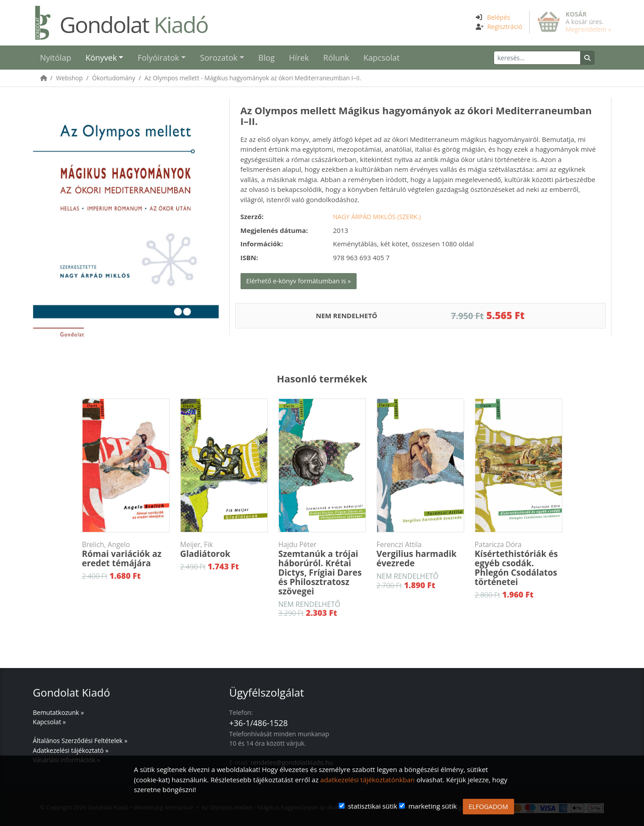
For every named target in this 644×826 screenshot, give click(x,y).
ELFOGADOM (488, 807)
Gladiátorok (224, 550)
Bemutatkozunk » (58, 712)
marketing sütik (432, 806)
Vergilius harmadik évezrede (420, 554)
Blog (267, 58)
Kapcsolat (381, 58)
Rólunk (336, 58)
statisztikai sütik (373, 806)
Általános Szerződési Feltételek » (80, 741)
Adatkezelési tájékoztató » (71, 750)
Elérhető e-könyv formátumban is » (299, 281)
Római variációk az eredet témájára (126, 554)
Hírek (299, 58)
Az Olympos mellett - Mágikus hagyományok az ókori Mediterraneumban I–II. (253, 78)
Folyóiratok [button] (158, 58)
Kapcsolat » (50, 722)
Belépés (499, 17)
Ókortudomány (113, 78)
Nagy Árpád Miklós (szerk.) (377, 217)
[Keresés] (537, 58)
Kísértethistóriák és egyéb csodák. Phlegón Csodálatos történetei (519, 564)
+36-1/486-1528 (259, 723)
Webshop (70, 78)
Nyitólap (56, 58)
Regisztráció (505, 27)
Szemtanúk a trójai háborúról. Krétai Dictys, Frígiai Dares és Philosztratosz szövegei (322, 568)
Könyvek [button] (101, 58)
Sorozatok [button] (219, 58)
